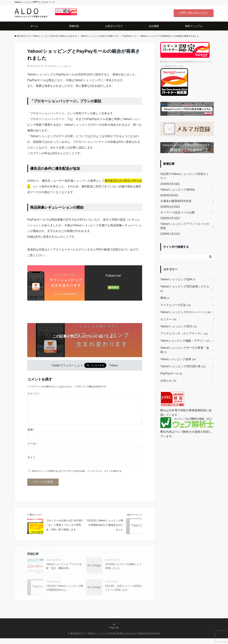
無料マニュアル (194, 26)
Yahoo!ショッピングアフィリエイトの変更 (185, 226)
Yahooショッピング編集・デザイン (185, 341)
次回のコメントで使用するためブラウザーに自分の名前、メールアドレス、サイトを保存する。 (77, 477)
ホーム (34, 26)
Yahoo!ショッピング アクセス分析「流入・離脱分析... (64, 572)
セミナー (168, 319)
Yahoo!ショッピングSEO (179, 326)
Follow (114, 365)
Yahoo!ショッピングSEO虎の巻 (183, 366)
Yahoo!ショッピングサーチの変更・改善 (185, 350)
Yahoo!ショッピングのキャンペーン (186, 312)
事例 (165, 298)
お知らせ (67, 66)
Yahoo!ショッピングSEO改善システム (185, 289)
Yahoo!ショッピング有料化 (178, 190)
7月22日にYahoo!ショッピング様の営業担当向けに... (65, 594)
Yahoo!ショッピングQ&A (178, 279)
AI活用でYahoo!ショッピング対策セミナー (185, 176)
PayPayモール (54, 66)
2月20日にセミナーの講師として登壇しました (123, 572)
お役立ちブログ (114, 26)
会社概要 (154, 26)
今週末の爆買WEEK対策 (176, 201)
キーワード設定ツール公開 (177, 212)
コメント (34, 393)
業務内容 (74, 26)
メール (32, 449)
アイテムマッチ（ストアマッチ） (184, 333)
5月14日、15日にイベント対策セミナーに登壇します (124, 594)
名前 (31, 435)
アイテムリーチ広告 (175, 305)
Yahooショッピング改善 (178, 359)
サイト (32, 463)
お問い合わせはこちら (194, 13)
